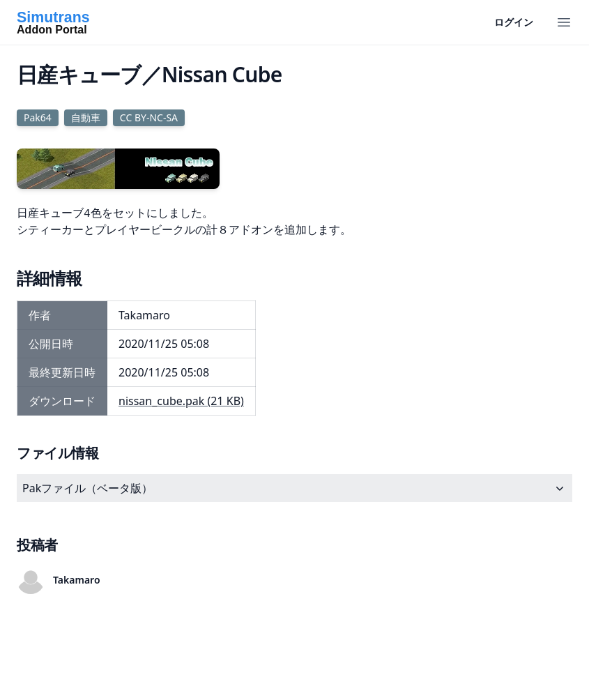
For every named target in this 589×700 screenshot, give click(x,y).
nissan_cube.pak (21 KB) (181, 401)
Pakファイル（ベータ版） (294, 488)
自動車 (86, 117)
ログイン (514, 22)
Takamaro (77, 580)
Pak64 (38, 117)
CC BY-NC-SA (149, 117)
